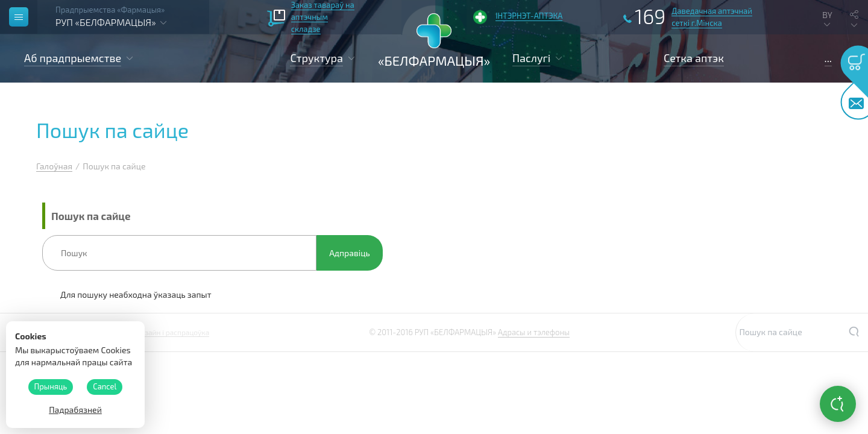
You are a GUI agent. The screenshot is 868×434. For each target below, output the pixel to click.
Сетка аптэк (694, 58)
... (828, 58)
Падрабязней (75, 410)
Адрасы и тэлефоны (534, 332)
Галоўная (54, 166)
